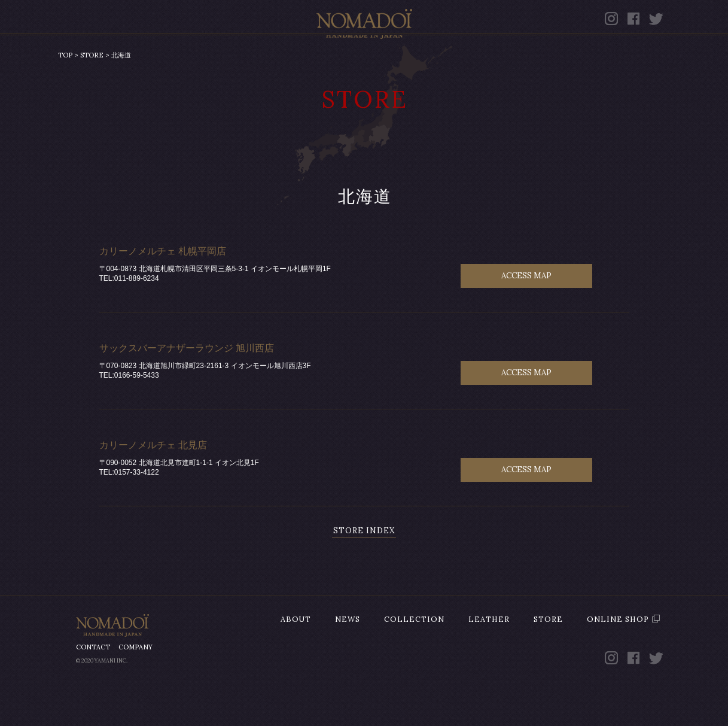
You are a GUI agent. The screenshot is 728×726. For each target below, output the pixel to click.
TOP (65, 91)
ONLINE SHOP (590, 59)
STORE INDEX (364, 566)
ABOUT (123, 59)
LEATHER (413, 59)
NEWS (205, 59)
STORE (496, 59)
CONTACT (93, 683)
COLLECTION (303, 59)
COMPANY (135, 683)
